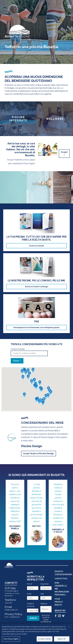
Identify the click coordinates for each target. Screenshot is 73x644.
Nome (29, 584)
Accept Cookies (45, 639)
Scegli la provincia (31, 605)
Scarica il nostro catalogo (37, 287)
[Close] (69, 627)
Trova (17, 361)
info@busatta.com (11, 610)
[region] (36, 633)
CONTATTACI (61, 579)
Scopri (64, 154)
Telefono (44, 604)
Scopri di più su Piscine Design (39, 453)
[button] (48, 396)
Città (42, 594)
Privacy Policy (13, 614)
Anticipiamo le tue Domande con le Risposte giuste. (37, 327)
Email (29, 594)
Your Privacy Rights (59, 602)
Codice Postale (18, 349)
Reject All (62, 639)
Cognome (44, 584)
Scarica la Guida (37, 246)
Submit (33, 618)
